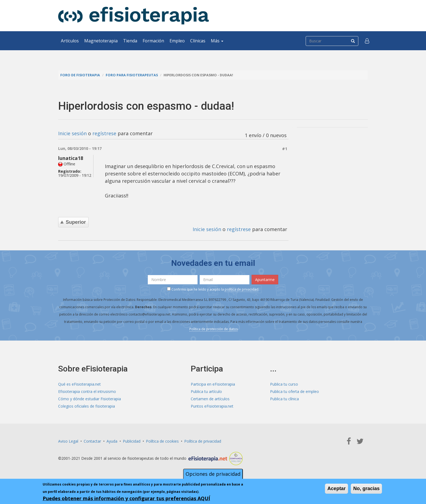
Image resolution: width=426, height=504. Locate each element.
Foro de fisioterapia (80, 75)
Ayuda (112, 441)
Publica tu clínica (284, 399)
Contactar (92, 441)
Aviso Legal (68, 441)
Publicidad (132, 441)
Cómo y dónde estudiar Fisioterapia (90, 399)
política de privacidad (242, 289)
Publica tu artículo (206, 391)
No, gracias (366, 489)
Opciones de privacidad (213, 474)
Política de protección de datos (214, 329)
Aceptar (336, 489)
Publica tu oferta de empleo (295, 391)
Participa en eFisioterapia (213, 384)
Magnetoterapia (101, 41)
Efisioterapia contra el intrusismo (87, 391)
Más (217, 41)
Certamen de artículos (210, 399)
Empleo (177, 41)
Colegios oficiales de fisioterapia (87, 406)
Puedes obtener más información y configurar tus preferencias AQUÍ (126, 499)
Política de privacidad (203, 441)
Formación (153, 41)
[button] (367, 41)
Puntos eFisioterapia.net (212, 406)
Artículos (70, 41)
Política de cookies (162, 441)
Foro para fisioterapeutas (132, 75)
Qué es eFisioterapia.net (79, 384)
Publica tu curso (284, 384)
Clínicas (198, 41)
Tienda (130, 41)
